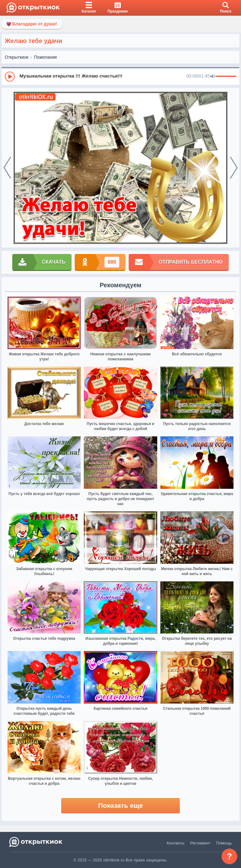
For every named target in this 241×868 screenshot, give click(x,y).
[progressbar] (226, 77)
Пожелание (46, 57)
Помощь (224, 843)
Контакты (175, 843)
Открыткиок (17, 57)
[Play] (10, 77)
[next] (234, 168)
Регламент (200, 843)
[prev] (7, 168)
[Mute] (213, 77)
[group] (120, 76)
